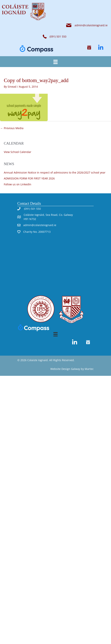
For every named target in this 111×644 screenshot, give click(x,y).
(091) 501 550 (32, 209)
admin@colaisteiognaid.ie (91, 25)
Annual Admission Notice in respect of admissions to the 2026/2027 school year (55, 172)
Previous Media (12, 128)
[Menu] (55, 62)
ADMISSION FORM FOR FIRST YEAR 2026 (29, 178)
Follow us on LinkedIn (18, 184)
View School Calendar (18, 152)
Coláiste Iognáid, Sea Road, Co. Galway (48, 215)
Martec (89, 369)
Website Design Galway (65, 369)
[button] (89, 48)
